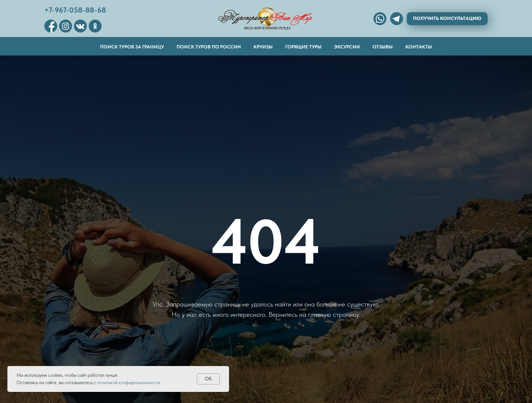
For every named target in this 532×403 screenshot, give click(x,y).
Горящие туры (303, 47)
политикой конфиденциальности (129, 382)
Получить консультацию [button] (447, 18)
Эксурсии (347, 47)
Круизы (263, 47)
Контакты (419, 47)
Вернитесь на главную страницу (314, 314)
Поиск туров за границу (132, 47)
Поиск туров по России (209, 47)
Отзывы (383, 47)
